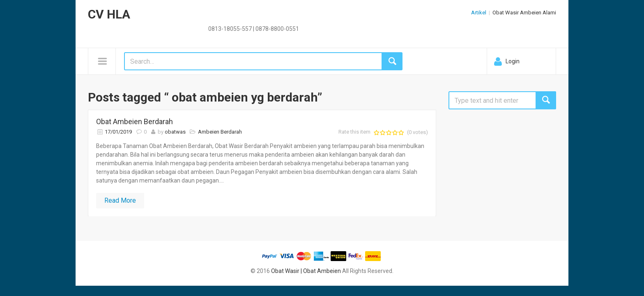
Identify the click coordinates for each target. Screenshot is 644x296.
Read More (120, 200)
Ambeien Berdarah (220, 132)
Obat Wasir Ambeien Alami (524, 13)
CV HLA (109, 14)
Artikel (479, 13)
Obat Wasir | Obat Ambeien (306, 271)
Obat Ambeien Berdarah (135, 121)
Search (546, 100)
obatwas (175, 132)
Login (513, 61)
